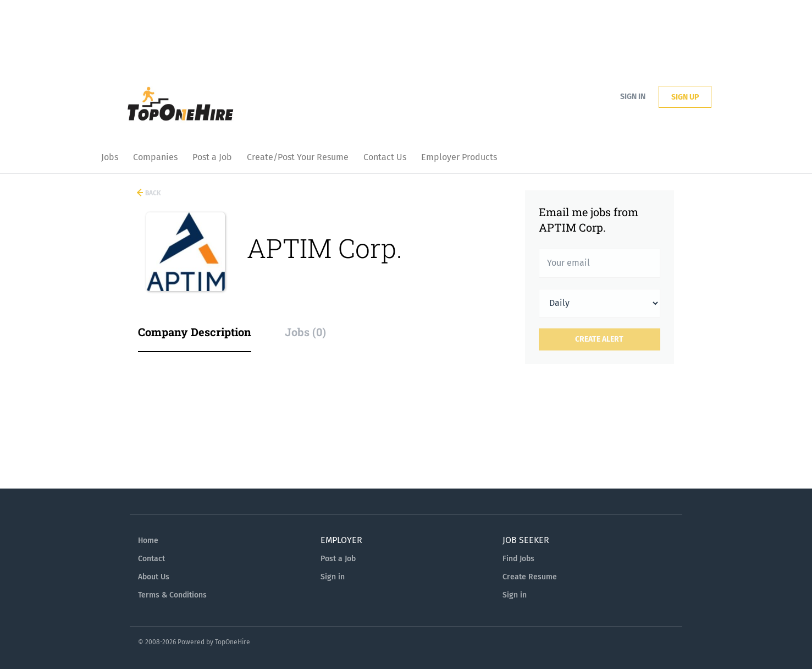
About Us (154, 577)
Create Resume (530, 577)
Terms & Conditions (172, 595)
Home (148, 541)
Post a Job (338, 559)
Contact (151, 559)
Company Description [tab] (195, 332)
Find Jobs (518, 559)
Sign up (685, 97)
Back (152, 193)
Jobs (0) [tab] (305, 332)
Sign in (633, 97)
